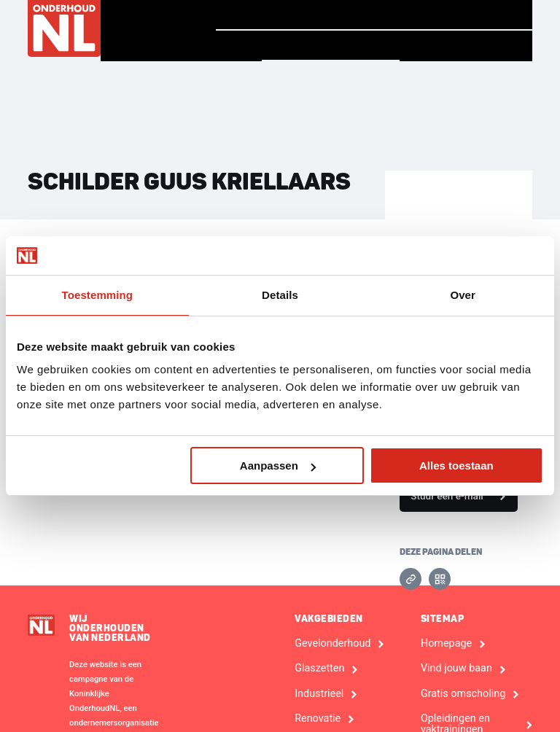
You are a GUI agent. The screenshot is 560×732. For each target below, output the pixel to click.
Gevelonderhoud (332, 644)
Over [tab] (463, 295)
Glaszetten (319, 669)
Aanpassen (278, 466)
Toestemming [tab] (98, 295)
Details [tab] (280, 295)
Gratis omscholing (463, 694)
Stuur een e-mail (447, 496)
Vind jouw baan (465, 15)
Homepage (256, 14)
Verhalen (348, 15)
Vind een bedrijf (329, 45)
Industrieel (319, 694)
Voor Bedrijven (466, 46)
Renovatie (318, 719)
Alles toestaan (456, 466)
